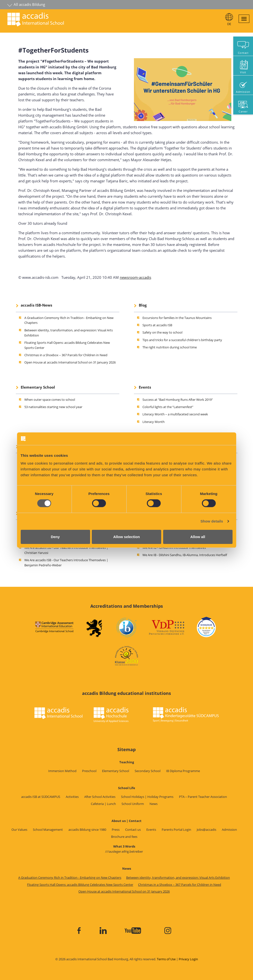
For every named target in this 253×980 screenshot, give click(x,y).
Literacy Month (154, 422)
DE (229, 24)
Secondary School (148, 771)
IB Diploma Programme (183, 771)
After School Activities (100, 797)
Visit (243, 72)
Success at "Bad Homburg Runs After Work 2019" (178, 400)
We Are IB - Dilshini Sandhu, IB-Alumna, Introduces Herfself (185, 555)
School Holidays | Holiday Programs (147, 797)
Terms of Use (166, 959)
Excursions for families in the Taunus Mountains (177, 318)
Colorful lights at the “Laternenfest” (168, 407)
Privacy (184, 959)
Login (194, 959)
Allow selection (126, 537)
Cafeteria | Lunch (103, 804)
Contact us (133, 830)
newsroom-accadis (136, 277)
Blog (143, 305)
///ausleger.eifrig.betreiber (124, 851)
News (154, 804)
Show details (212, 521)
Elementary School (38, 387)
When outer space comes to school (50, 400)
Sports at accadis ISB (157, 325)
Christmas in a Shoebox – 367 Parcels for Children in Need (66, 355)
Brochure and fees (124, 837)
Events (145, 387)
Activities (72, 797)
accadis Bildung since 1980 (87, 830)
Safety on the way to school (162, 332)
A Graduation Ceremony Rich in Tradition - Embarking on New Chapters (70, 877)
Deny (55, 537)
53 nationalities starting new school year (53, 407)
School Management (48, 830)
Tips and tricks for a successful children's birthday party (182, 340)
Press (116, 830)
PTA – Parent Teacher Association (203, 797)
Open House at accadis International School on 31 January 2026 (70, 362)
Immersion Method (62, 771)
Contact (243, 53)
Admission (229, 830)
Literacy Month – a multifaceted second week (175, 414)
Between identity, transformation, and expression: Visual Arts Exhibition (178, 877)
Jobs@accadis (206, 830)
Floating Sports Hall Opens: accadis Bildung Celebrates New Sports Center (80, 885)
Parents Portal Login (176, 830)
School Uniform (133, 804)
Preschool (89, 771)
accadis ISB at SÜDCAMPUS (41, 797)
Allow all (198, 537)
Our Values (19, 830)
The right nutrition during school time (170, 347)
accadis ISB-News (36, 305)
